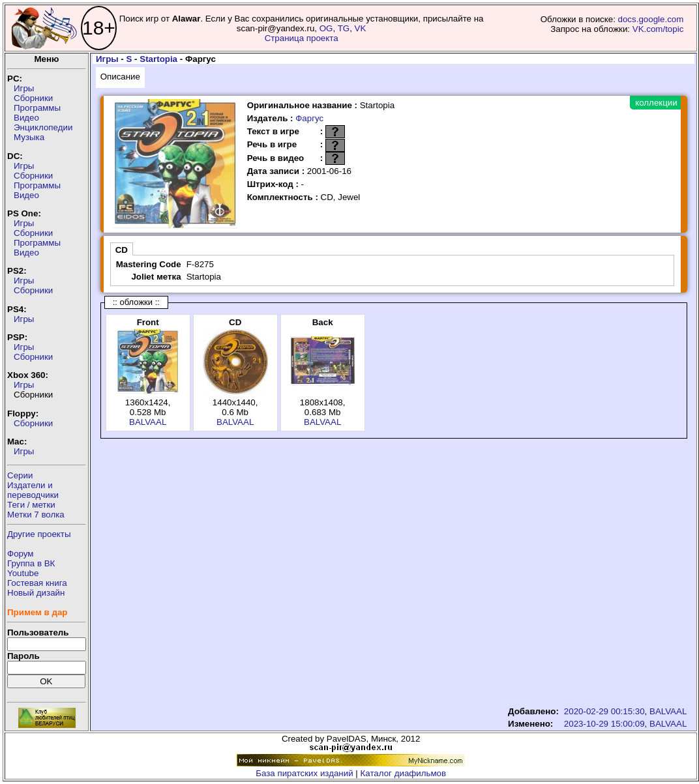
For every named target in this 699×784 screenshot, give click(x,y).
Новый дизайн (36, 593)
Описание (120, 77)
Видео (26, 118)
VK (361, 28)
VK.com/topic (658, 29)
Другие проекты (39, 534)
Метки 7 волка (36, 515)
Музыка (29, 137)
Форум (21, 554)
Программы (37, 108)
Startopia (158, 59)
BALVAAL (148, 422)
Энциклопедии (43, 127)
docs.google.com (651, 19)
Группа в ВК (31, 563)
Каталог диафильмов (404, 773)
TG (344, 28)
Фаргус (309, 118)
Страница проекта (302, 38)
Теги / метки (31, 505)
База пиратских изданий (304, 773)
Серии (20, 475)
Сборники (33, 98)
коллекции (656, 103)
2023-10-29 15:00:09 (604, 724)
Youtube (23, 573)
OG (326, 28)
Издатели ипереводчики (33, 490)
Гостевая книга (37, 583)
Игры (24, 88)
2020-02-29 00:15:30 (604, 711)
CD (122, 250)
